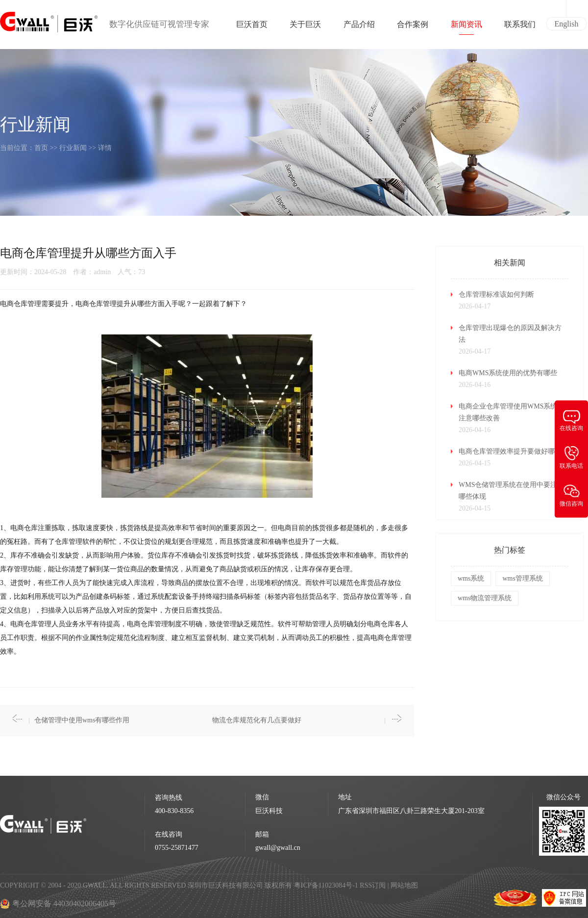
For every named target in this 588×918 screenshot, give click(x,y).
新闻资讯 (466, 27)
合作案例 (413, 27)
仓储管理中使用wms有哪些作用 (82, 720)
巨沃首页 (252, 27)
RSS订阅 (373, 885)
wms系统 (471, 578)
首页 (41, 148)
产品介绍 (359, 27)
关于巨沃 (305, 27)
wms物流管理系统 (485, 598)
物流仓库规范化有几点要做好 (257, 720)
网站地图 (404, 885)
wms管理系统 (522, 578)
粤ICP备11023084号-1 (327, 885)
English (567, 24)
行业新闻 (73, 148)
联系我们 (520, 27)
